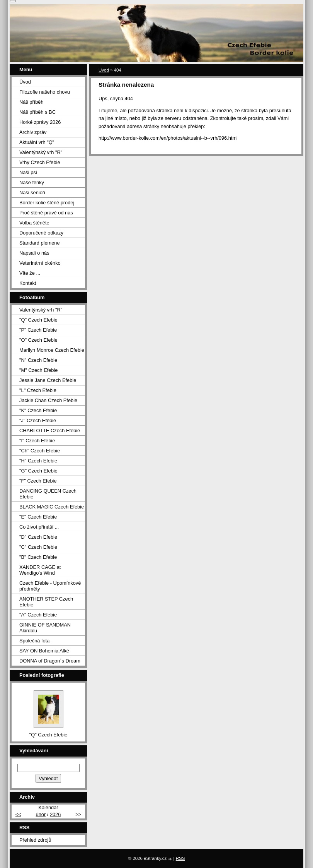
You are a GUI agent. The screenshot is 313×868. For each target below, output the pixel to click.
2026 (55, 814)
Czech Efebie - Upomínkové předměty (50, 586)
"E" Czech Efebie (38, 517)
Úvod (104, 70)
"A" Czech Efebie (38, 615)
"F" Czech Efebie (38, 481)
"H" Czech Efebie (38, 461)
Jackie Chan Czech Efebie (48, 400)
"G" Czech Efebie (38, 471)
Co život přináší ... (39, 527)
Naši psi (28, 172)
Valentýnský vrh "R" (41, 152)
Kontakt (28, 283)
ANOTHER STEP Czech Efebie (46, 602)
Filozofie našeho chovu (45, 92)
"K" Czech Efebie (38, 410)
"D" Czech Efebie (38, 537)
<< (18, 814)
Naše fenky (32, 182)
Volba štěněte (34, 223)
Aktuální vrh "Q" (37, 142)
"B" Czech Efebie (38, 557)
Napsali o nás (34, 253)
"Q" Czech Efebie (38, 320)
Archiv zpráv (33, 132)
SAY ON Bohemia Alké (44, 651)
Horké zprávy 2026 (40, 122)
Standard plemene (40, 243)
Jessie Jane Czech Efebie (48, 380)
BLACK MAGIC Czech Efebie (52, 507)
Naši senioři (32, 193)
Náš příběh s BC (37, 112)
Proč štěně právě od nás (46, 213)
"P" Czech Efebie (38, 330)
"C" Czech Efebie (38, 547)
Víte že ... (30, 273)
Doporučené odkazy (41, 233)
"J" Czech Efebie (38, 420)
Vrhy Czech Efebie (40, 162)
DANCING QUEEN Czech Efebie (48, 494)
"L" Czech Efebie (38, 390)
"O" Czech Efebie (38, 340)
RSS (180, 858)
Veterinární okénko (40, 263)
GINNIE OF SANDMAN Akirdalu (45, 628)
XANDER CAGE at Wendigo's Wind (40, 570)
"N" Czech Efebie (38, 360)
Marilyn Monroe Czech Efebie (52, 350)
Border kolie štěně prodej (47, 203)
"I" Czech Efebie (37, 441)
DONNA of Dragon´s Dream (50, 661)
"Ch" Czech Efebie (40, 451)
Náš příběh (31, 102)
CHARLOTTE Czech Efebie (50, 431)
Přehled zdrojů (35, 840)
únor (41, 814)
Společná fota (34, 641)
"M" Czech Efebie (38, 370)
